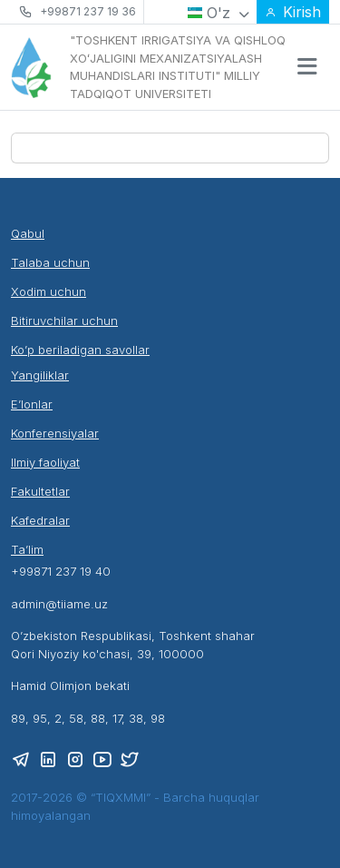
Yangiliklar (40, 375)
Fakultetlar (40, 491)
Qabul (28, 233)
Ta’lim (27, 549)
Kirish (293, 12)
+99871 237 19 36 (88, 11)
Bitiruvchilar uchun (64, 321)
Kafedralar (40, 520)
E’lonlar (32, 404)
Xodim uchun (49, 291)
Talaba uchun (50, 262)
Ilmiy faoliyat (45, 462)
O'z (219, 13)
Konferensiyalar (55, 433)
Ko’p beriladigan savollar (80, 350)
